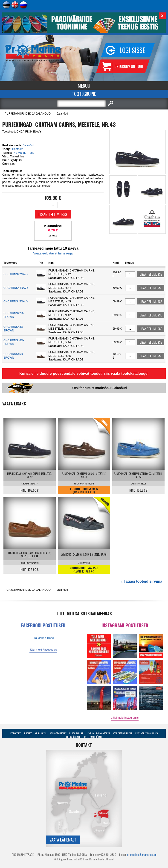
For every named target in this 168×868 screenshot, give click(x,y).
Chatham (18, 149)
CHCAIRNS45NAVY (16, 301)
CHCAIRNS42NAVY (16, 274)
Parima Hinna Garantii (99, 733)
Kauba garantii (77, 733)
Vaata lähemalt (63, 840)
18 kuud (53, 236)
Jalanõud (62, 114)
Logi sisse (132, 50)
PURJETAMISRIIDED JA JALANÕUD (28, 114)
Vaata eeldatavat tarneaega (53, 253)
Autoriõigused (73, 737)
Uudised (28, 733)
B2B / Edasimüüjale (93, 737)
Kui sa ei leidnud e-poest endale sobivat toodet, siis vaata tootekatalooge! (84, 373)
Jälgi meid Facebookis (43, 650)
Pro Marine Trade (24, 153)
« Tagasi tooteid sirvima (141, 581)
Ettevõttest (16, 733)
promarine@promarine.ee (142, 855)
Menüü (84, 86)
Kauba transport (58, 733)
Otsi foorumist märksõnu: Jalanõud (99, 388)
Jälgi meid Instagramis (125, 718)
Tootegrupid (84, 94)
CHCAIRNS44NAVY (16, 288)
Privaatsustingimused (146, 733)
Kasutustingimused (123, 733)
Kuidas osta (41, 733)
